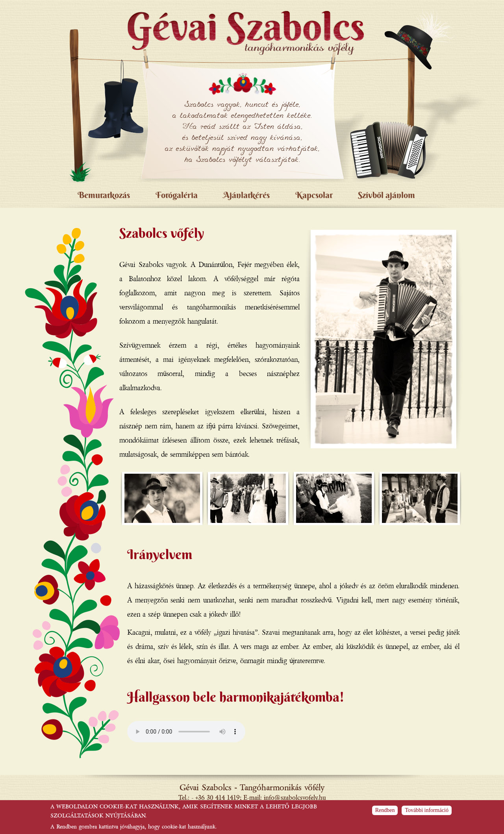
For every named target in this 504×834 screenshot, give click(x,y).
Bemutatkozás (104, 195)
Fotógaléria (177, 195)
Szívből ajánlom (386, 195)
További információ (427, 810)
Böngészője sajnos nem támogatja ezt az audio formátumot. (186, 732)
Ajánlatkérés (246, 195)
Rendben (385, 810)
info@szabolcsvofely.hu (295, 797)
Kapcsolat (314, 195)
